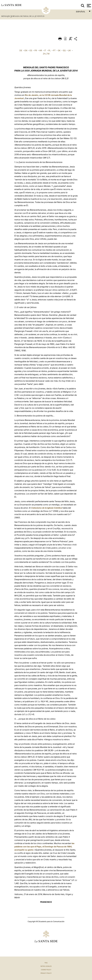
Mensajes (6, 16)
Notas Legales (46, 966)
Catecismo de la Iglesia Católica (47, 508)
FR (36, 50)
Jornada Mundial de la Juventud (28, 16)
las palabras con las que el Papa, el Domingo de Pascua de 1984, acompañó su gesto (44, 847)
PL (50, 50)
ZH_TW (46, 54)
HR (41, 50)
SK (59, 50)
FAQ (46, 963)
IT (45, 50)
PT (54, 50)
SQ (64, 50)
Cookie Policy (46, 970)
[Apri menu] (89, 6)
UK (69, 50)
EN (26, 50)
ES (31, 50)
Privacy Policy (46, 973)
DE (21, 50)
